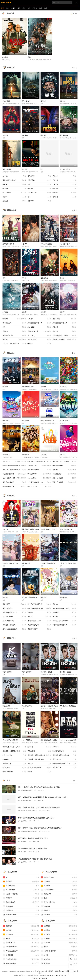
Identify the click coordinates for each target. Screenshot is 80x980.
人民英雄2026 (39, 193)
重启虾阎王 (14, 604)
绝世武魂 (59, 943)
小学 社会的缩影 (14, 755)
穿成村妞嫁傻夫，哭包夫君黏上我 (51, 529)
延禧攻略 (59, 906)
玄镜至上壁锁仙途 (39, 470)
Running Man (39, 478)
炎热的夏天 (14, 768)
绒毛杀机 (43, 135)
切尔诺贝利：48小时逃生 (68, 706)
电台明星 (39, 612)
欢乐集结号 (14, 462)
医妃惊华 (5, 597)
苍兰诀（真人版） (59, 902)
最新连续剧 (12, 210)
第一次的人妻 (21, 890)
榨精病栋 (21, 898)
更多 (74, 68)
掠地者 (39, 772)
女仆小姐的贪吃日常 (66, 529)
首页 (2, 8)
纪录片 (35, 8)
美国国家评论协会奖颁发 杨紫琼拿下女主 (33, 838)
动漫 (24, 8)
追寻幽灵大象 (14, 764)
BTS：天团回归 (27, 740)
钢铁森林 (39, 344)
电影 (7, 8)
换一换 (74, 14)
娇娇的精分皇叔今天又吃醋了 (12, 563)
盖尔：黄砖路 (26, 101)
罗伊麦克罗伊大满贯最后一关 (12, 740)
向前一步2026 (39, 466)
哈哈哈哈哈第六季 (14, 486)
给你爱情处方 (14, 323)
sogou (56, 975)
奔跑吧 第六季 (21, 943)
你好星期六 (6, 421)
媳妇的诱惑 (21, 910)
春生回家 (64, 197)
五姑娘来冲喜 (26, 563)
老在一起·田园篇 (64, 478)
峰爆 (29, 57)
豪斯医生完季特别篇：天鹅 (64, 764)
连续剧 (13, 8)
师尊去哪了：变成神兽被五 (14, 470)
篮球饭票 (39, 747)
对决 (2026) (39, 327)
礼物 (42, 169)
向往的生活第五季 (21, 951)
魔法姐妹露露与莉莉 (39, 621)
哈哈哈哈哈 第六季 (28, 387)
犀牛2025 (64, 747)
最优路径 (43, 101)
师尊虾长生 (63, 597)
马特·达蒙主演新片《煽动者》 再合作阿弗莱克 (35, 859)
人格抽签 (5, 135)
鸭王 (21, 877)
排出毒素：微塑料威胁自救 (39, 755)
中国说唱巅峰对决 (21, 947)
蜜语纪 (62, 278)
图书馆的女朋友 (21, 915)
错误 (14, 327)
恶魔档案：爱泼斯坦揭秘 (39, 759)
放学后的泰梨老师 (14, 482)
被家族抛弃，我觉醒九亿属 (39, 462)
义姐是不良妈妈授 (21, 894)
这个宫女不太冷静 (8, 244)
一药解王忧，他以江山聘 (68, 563)
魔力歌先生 (63, 387)
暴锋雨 (24, 278)
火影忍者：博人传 (59, 951)
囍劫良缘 (62, 101)
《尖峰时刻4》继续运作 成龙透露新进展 (32, 849)
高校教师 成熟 (21, 902)
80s (34, 978)
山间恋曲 (39, 319)
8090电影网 (43, 978)
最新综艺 (11, 353)
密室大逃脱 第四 (21, 959)
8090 (37, 978)
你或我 (14, 197)
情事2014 (39, 201)
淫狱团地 (14, 319)
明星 (40, 8)
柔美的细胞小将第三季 (64, 323)
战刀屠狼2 (64, 189)
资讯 (29, 8)
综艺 (19, 8)
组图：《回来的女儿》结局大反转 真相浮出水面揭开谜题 (39, 787)
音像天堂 (39, 764)
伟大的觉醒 (6, 101)
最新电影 (11, 68)
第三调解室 (6, 455)
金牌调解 (5, 387)
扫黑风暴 (59, 881)
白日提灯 (43, 312)
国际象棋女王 (64, 768)
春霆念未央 (44, 278)
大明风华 (59, 915)
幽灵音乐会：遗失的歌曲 (64, 621)
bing (62, 975)
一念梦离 (24, 244)
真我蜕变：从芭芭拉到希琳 (14, 751)
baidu (52, 975)
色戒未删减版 (21, 886)
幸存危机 (5, 57)
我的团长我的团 (59, 877)
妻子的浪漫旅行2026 (47, 421)
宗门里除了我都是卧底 (39, 604)
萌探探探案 (21, 955)
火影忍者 (59, 959)
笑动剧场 (62, 455)
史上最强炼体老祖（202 (39, 482)
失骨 (4, 278)
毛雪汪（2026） (39, 486)
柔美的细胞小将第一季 (39, 323)
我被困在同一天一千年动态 (14, 466)
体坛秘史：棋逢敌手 (47, 672)
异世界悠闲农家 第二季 (14, 612)
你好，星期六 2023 (14, 478)
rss (65, 975)
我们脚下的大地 (27, 706)
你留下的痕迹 (7, 169)
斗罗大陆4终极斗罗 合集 (39, 608)
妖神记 (59, 955)
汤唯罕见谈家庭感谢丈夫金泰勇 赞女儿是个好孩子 (36, 818)
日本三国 (5, 529)
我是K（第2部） (8, 672)
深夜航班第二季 (14, 335)
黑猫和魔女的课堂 (14, 621)
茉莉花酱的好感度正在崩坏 (30, 529)
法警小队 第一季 (39, 331)
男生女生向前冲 (65, 421)
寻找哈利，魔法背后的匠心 (49, 706)
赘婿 (59, 898)
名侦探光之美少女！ (39, 625)
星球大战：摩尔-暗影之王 (14, 344)
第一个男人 (39, 335)
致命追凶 (24, 169)
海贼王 (59, 947)
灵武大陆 (64, 604)
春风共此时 (25, 421)
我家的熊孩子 (64, 474)
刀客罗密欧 (39, 180)
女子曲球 (21, 881)
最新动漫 (11, 496)
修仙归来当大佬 (64, 466)
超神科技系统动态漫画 (48, 563)
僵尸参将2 (14, 189)
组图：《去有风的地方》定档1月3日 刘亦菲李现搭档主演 (39, 808)
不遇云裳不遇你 (65, 244)
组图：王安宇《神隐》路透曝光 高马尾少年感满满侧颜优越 (39, 828)
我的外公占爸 (64, 135)
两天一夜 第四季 (64, 482)
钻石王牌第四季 (39, 629)
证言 (39, 184)
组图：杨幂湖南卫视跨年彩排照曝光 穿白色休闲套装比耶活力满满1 (42, 797)
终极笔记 (59, 886)
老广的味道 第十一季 (39, 768)
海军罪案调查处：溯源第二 (64, 335)
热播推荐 (10, 13)
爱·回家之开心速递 (64, 340)
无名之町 (64, 184)
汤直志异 (43, 597)
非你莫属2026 (39, 474)
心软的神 (62, 312)
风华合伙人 (44, 387)
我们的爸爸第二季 (14, 474)
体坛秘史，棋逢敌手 (66, 672)
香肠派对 (59, 926)
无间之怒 (64, 176)
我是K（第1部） (27, 672)
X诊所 (21, 939)
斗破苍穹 (59, 910)
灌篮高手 (59, 963)
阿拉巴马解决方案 (64, 751)
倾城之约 (64, 470)
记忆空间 (64, 180)
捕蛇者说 (39, 189)
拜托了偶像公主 (14, 608)
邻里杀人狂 (25, 135)
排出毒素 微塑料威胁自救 (64, 755)
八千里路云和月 (65, 169)
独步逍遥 (59, 934)
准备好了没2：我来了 (14, 180)
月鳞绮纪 (24, 312)
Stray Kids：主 (14, 759)
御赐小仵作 (59, 894)
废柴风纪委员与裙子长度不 (64, 608)
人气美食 (43, 455)
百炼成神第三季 (14, 617)
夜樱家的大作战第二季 (64, 625)
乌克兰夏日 (39, 751)
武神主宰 (59, 930)
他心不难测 (64, 319)
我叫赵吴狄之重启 (46, 244)
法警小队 (14, 331)
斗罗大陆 (59, 939)
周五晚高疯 (25, 455)
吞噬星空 (14, 340)
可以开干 (64, 331)
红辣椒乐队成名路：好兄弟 (14, 747)
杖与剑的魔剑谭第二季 (14, 629)
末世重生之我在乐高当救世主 (31, 597)
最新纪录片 (12, 638)
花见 (39, 197)
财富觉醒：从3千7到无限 (64, 462)
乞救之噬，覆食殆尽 (14, 625)
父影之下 (14, 201)
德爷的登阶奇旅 (14, 772)
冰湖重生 (5, 312)
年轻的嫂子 (21, 906)
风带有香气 (64, 612)
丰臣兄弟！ (64, 617)
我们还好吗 (6, 706)
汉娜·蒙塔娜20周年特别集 (49, 740)
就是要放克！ (64, 759)
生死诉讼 (14, 184)
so (59, 975)
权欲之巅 (64, 327)
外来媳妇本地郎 (59, 890)
